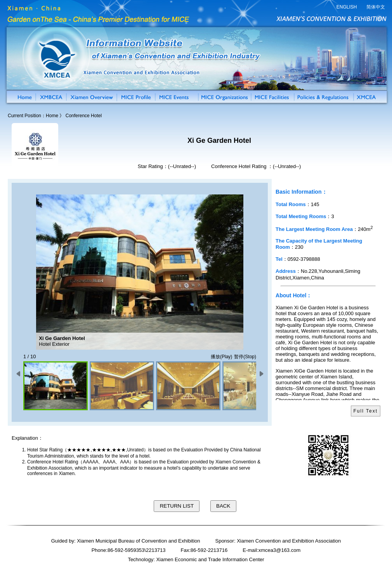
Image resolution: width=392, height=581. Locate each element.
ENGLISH (347, 7)
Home (52, 116)
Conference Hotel (84, 116)
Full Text (366, 411)
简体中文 (376, 7)
